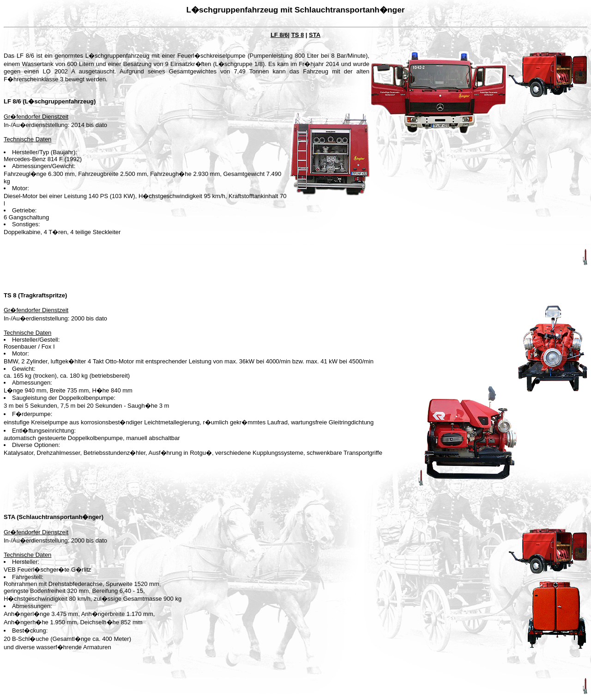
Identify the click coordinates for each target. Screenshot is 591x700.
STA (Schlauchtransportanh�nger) (54, 517)
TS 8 (298, 35)
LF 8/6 (279, 35)
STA (315, 35)
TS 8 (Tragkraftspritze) (35, 295)
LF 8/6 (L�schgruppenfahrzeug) (50, 101)
